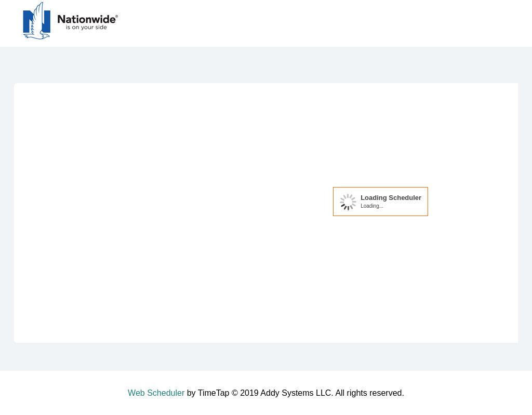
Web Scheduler (156, 393)
